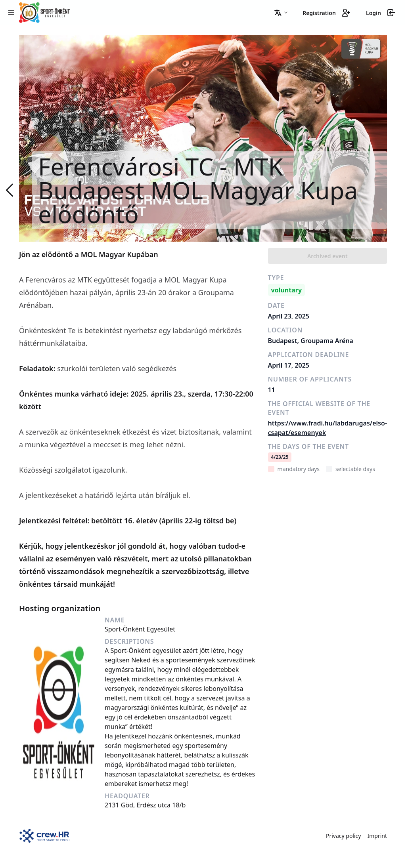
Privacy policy (344, 836)
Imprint (377, 836)
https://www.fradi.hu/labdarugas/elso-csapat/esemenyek (327, 428)
